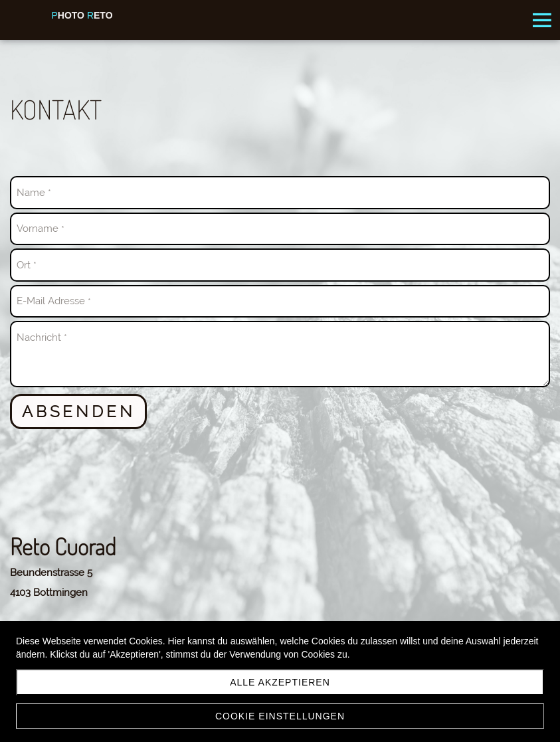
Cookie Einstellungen (280, 716)
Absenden (78, 412)
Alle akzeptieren (280, 682)
